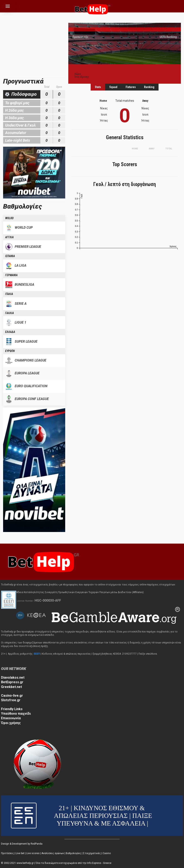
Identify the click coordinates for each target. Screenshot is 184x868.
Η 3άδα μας (14, 118)
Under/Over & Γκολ (20, 125)
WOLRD (9, 218)
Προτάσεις (7, 853)
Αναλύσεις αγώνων (53, 853)
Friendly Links (12, 709)
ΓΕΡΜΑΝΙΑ (11, 275)
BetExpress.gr (12, 682)
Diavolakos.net (13, 678)
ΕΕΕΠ (37, 654)
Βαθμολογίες (73, 853)
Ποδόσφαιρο (24, 94)
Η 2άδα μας (14, 110)
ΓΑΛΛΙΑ (10, 313)
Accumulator (16, 133)
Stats (98, 87)
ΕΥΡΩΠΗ (10, 351)
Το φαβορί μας (17, 103)
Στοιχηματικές (92, 853)
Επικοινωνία (11, 718)
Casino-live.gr (12, 696)
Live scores (33, 853)
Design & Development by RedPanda (22, 844)
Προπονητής (80, 37)
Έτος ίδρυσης (82, 77)
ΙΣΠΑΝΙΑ (10, 256)
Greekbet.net (11, 687)
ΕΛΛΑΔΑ (10, 332)
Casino (107, 853)
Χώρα (78, 74)
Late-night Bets (18, 140)
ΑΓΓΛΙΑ (9, 237)
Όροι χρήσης (11, 723)
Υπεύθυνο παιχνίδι (16, 714)
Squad (113, 87)
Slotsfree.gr (11, 700)
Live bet (20, 853)
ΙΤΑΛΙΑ (9, 294)
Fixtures (131, 87)
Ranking (149, 87)
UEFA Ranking (168, 37)
